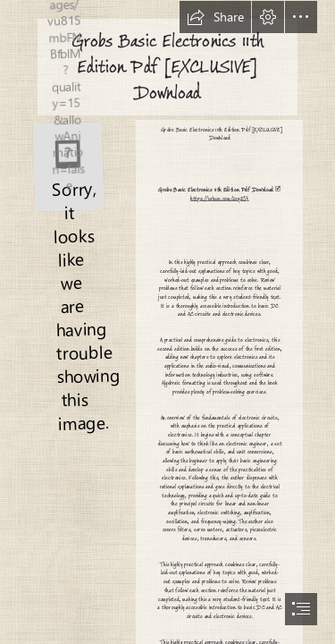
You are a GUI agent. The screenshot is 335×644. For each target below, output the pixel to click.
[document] (167, 322)
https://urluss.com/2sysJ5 (220, 198)
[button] (215, 17)
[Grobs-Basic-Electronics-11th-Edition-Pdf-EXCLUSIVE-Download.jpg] (67, 166)
